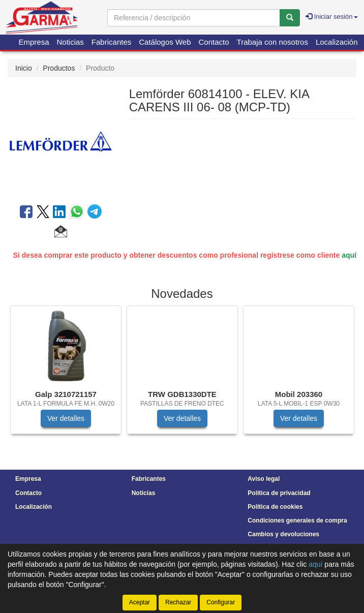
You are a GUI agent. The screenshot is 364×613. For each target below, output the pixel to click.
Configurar (221, 602)
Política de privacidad (279, 493)
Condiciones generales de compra (297, 520)
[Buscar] (290, 18)
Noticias (70, 42)
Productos (59, 68)
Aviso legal (264, 479)
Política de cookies (275, 507)
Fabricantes (111, 42)
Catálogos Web (165, 42)
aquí (349, 255)
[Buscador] (194, 18)
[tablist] (182, 375)
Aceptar (140, 602)
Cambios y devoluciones (283, 534)
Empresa (34, 42)
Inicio (24, 68)
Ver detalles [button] (66, 418)
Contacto (214, 42)
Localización (337, 42)
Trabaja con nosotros (272, 42)
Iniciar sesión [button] (331, 17)
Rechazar (178, 602)
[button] (61, 233)
